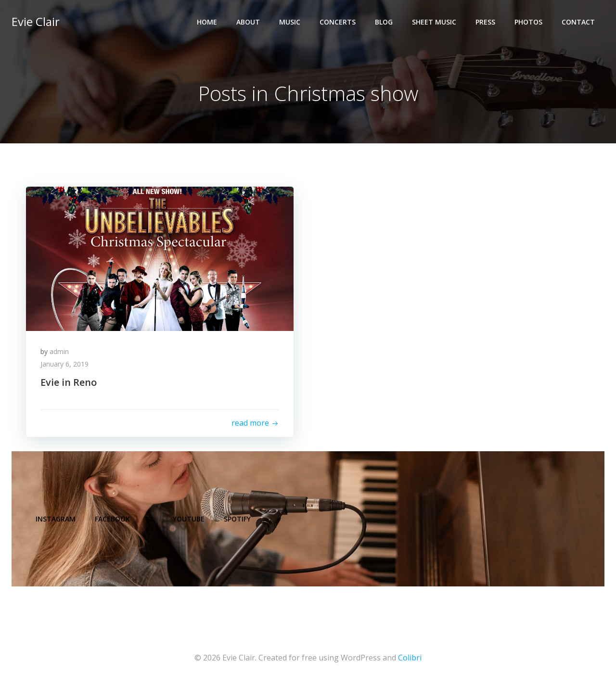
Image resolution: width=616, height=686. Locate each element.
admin (59, 351)
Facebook (112, 519)
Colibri (410, 658)
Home (207, 22)
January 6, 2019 (64, 364)
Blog (384, 22)
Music (290, 22)
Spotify (237, 519)
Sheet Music (434, 22)
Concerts (338, 22)
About (248, 22)
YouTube (189, 519)
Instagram (56, 519)
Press (485, 22)
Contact (578, 22)
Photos (528, 22)
